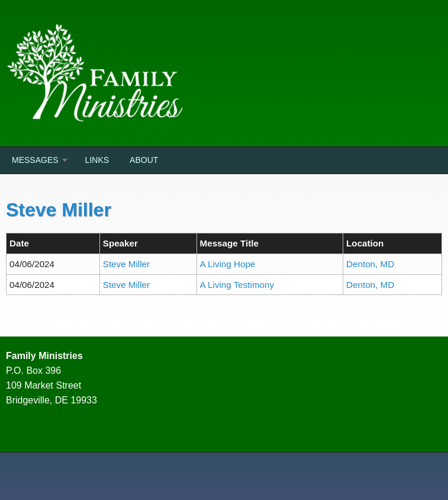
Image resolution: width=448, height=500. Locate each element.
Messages (35, 160)
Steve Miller (126, 264)
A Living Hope (228, 264)
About (144, 160)
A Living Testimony (237, 285)
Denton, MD (370, 264)
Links (97, 160)
